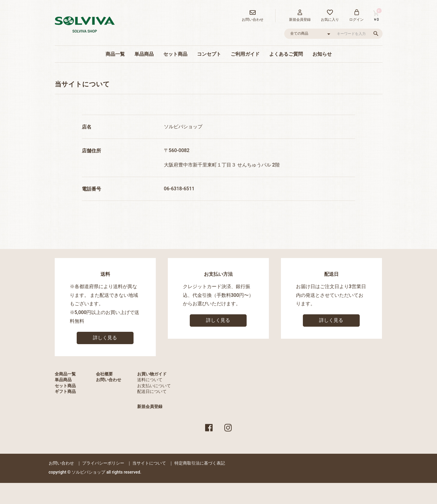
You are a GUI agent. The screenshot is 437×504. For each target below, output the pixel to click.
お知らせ (322, 54)
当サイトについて (149, 463)
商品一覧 (115, 54)
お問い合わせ (109, 380)
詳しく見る (105, 338)
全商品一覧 (65, 374)
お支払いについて (154, 386)
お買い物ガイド (152, 374)
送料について (150, 380)
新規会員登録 (150, 406)
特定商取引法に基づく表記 (200, 463)
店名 (87, 127)
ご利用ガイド (245, 54)
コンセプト (209, 54)
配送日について (152, 391)
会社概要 (104, 374)
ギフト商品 (65, 391)
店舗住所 (91, 151)
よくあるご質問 (286, 54)
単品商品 (144, 54)
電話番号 (91, 189)
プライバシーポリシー (103, 463)
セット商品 (175, 54)
